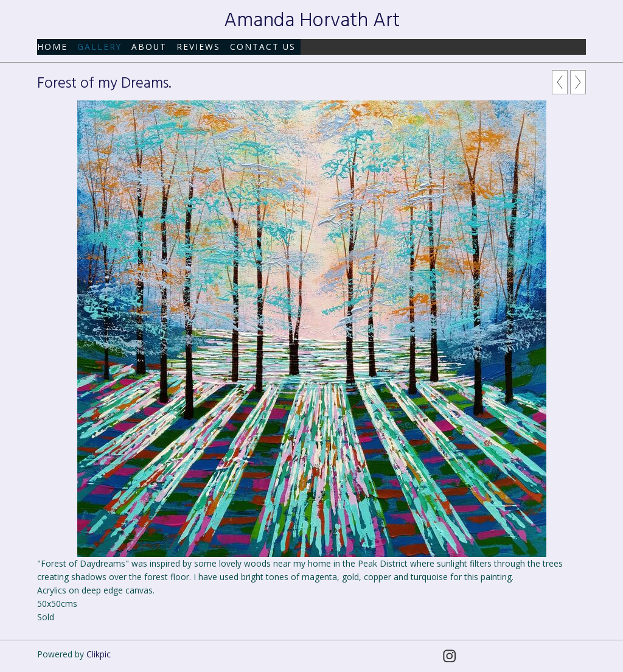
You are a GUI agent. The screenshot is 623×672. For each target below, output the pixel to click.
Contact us (263, 47)
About (149, 47)
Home (52, 47)
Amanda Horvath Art (312, 21)
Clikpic (99, 654)
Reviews (198, 47)
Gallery (99, 47)
